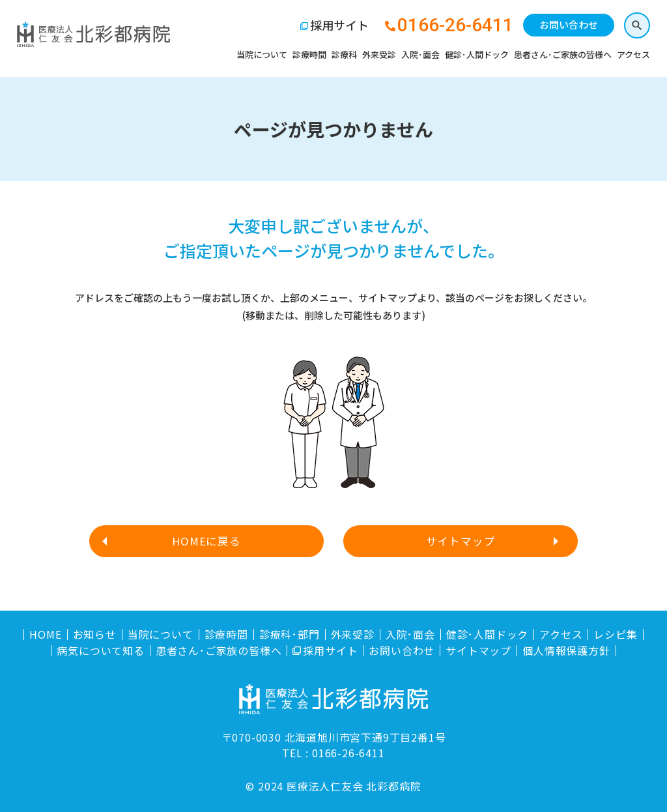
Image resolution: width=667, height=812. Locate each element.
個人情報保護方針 (566, 651)
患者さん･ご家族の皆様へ (560, 56)
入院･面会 (418, 56)
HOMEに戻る (207, 541)
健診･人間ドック (474, 56)
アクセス (631, 56)
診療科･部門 (290, 634)
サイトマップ (460, 541)
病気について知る (100, 651)
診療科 (342, 56)
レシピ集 (615, 634)
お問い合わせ (566, 26)
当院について (259, 56)
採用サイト (337, 27)
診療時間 (307, 56)
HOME (45, 634)
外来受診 (376, 56)
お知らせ (95, 634)
